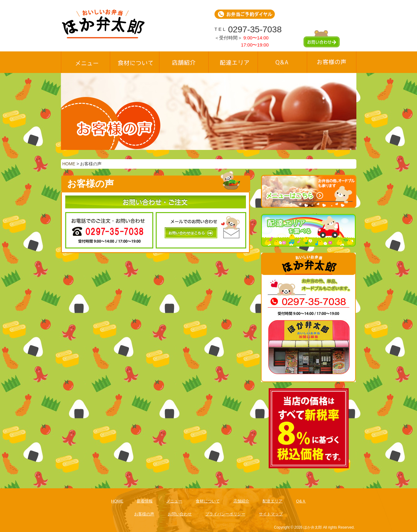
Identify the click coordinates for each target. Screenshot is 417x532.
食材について (208, 501)
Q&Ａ (301, 501)
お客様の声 (144, 514)
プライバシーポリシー (225, 514)
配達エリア (273, 501)
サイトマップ (271, 514)
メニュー (174, 501)
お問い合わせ (180, 514)
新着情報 (145, 501)
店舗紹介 (241, 501)
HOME (117, 501)
